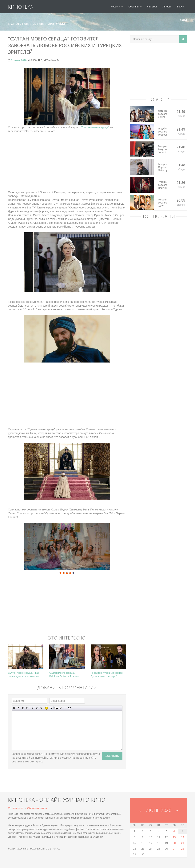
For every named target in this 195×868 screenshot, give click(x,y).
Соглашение (16, 808)
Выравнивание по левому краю (32, 708)
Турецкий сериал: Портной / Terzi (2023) (163, 185)
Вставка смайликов (47, 708)
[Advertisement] (67, 160)
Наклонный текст (18, 708)
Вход (182, 20)
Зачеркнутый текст (27, 708)
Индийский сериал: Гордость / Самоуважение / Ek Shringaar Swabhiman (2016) (163, 132)
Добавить (112, 756)
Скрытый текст (56, 708)
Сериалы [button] (135, 7)
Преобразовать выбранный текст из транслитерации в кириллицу (65, 708)
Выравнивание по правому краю (41, 708)
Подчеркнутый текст (23, 708)
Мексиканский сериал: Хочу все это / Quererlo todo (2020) (163, 203)
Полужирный (14, 708)
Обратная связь (37, 808)
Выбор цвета (51, 708)
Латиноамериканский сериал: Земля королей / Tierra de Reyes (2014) (163, 114)
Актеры (167, 7)
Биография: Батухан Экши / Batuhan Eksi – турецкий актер (163, 149)
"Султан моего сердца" (95, 127)
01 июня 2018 (19, 60)
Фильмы (152, 7)
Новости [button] (117, 7)
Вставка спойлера (69, 708)
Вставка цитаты (61, 708)
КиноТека (21, 7)
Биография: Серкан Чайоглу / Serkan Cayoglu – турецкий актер (163, 167)
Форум (181, 7)
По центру (37, 708)
